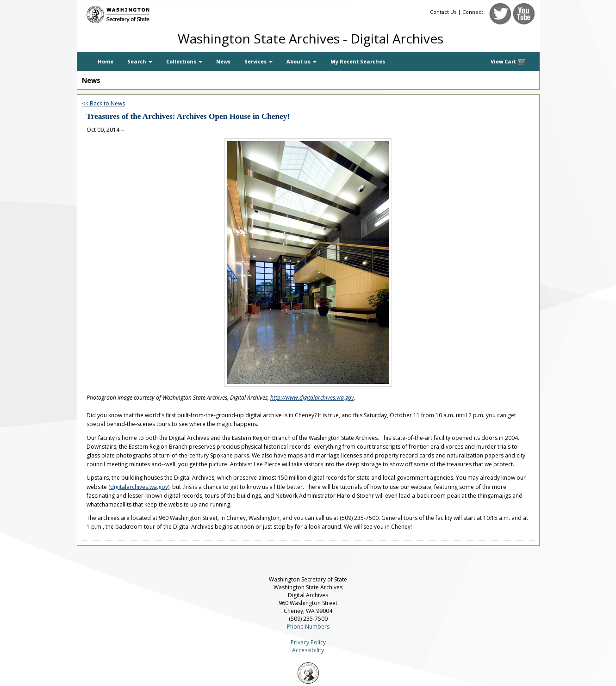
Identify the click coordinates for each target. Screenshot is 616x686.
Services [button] (258, 61)
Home (106, 61)
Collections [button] (184, 61)
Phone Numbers (308, 627)
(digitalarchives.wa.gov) (139, 487)
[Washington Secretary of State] (165, 13)
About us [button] (302, 61)
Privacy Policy (308, 642)
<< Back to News (103, 103)
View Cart (508, 62)
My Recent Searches (358, 61)
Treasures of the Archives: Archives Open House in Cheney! (188, 116)
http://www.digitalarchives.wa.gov (312, 398)
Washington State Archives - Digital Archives (311, 38)
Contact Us (443, 12)
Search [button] (140, 61)
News (223, 61)
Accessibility (308, 650)
